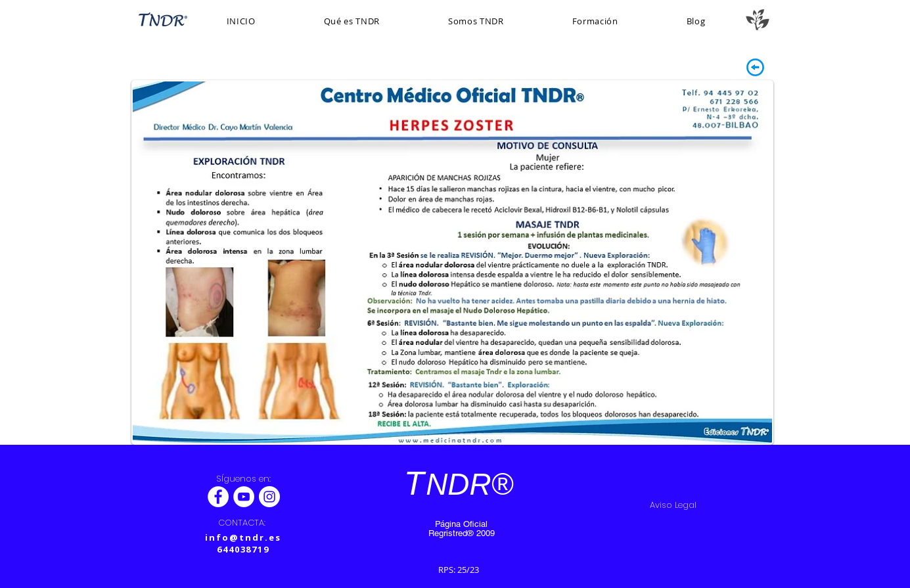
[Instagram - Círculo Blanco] (269, 497)
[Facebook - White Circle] (218, 497)
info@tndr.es (243, 537)
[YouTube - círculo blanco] (244, 497)
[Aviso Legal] (673, 506)
